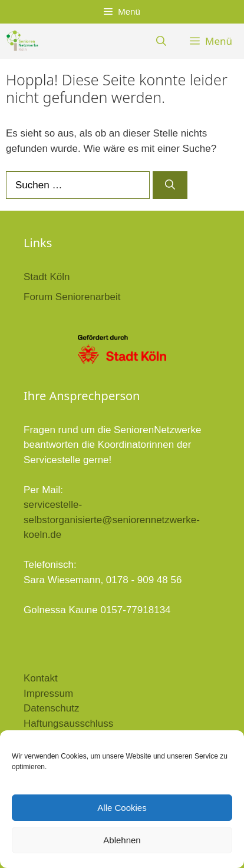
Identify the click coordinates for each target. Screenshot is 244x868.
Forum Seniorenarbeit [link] (72, 297)
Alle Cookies (122, 808)
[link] (22, 41)
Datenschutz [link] (52, 708)
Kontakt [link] (41, 678)
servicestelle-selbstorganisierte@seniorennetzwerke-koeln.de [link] (112, 520)
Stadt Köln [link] (47, 277)
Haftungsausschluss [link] (68, 724)
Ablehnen (122, 840)
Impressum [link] (48, 694)
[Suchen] (170, 185)
